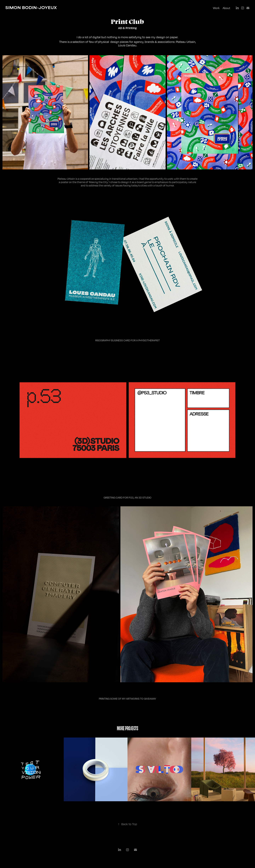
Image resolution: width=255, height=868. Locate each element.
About (226, 8)
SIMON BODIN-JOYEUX (31, 7)
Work (216, 8)
